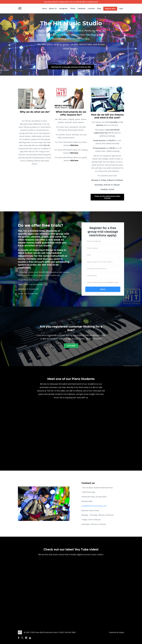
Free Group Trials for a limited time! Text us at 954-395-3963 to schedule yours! (71, 2)
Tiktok (73, 8)
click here (74, 160)
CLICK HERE (71, 346)
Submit (103, 289)
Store (44, 8)
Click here (74, 145)
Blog (99, 8)
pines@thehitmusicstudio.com (94, 506)
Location (91, 8)
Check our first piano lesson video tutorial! (107, 197)
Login (121, 8)
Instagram (63, 8)
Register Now (110, 9)
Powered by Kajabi (117, 632)
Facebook (81, 8)
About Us (53, 8)
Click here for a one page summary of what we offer (71, 67)
